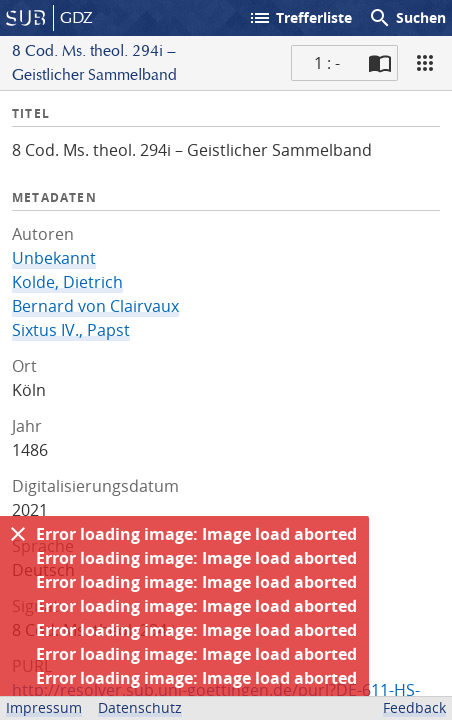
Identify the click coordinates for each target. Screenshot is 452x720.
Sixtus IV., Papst (71, 330)
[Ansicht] (425, 63)
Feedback (414, 707)
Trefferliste (300, 18)
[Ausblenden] (18, 534)
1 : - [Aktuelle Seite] (327, 63)
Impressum (44, 707)
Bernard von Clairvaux (95, 306)
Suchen (407, 18)
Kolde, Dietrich (67, 282)
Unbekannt (54, 258)
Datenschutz (140, 707)
